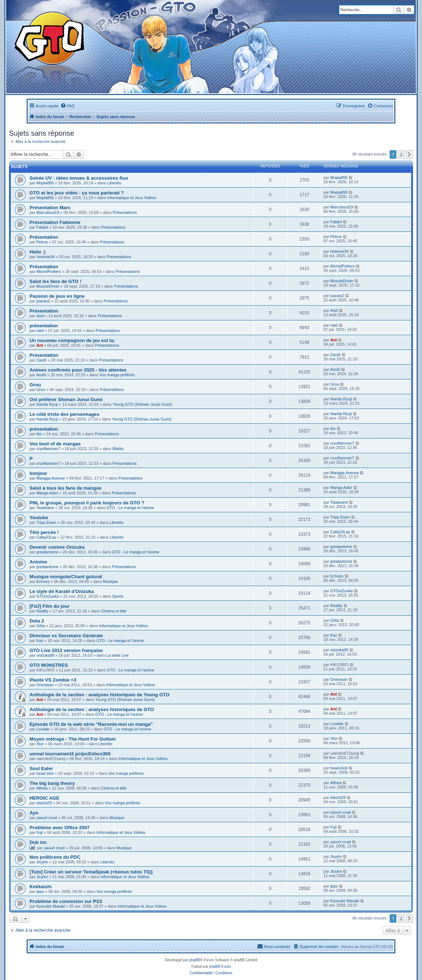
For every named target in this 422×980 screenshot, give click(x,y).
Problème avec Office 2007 (60, 828)
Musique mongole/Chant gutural (66, 577)
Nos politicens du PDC (55, 857)
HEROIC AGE (44, 798)
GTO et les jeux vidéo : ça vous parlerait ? (77, 193)
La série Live (117, 655)
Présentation (44, 237)
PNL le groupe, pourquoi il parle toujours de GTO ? (87, 503)
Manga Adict (47, 493)
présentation (44, 326)
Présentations (125, 212)
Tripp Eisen (46, 522)
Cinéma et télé (114, 611)
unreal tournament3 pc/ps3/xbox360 (70, 754)
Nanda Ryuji (47, 404)
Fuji (40, 832)
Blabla (118, 449)
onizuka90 (45, 655)
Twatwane (45, 508)
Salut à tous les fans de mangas (65, 488)
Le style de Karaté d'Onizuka (62, 591)
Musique (110, 581)
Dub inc (38, 842)
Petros (42, 242)
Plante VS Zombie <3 (53, 680)
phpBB (195, 960)
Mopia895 (45, 183)
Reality (42, 611)
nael (40, 331)
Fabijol (42, 227)
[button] (409, 154)
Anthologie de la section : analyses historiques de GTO (92, 709)
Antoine (38, 562)
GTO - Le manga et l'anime (130, 508)
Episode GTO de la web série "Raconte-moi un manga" (91, 724)
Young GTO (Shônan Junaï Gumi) (142, 404)
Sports (118, 596)
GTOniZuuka (48, 596)
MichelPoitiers (49, 271)
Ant (40, 345)
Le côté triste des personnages (64, 414)
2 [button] (401, 154)
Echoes (43, 581)
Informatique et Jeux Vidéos (132, 198)
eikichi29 (44, 803)
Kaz (40, 640)
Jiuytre (42, 862)
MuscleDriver (48, 286)
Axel (40, 316)
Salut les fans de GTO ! (55, 281)
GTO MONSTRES (49, 665)
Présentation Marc (50, 208)
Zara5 (42, 360)
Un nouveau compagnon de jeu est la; (72, 340)
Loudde (43, 729)
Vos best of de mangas (55, 444)
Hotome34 (46, 257)
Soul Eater (41, 768)
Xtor (40, 744)
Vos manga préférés (117, 375)
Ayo (34, 813)
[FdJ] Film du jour (49, 606)
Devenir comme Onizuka (57, 547)
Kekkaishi (41, 887)
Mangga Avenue (51, 478)
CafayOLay (46, 537)
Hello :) (38, 252)
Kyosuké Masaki (51, 906)
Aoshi (41, 375)
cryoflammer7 (48, 449)
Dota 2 (37, 621)
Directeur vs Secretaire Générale (66, 636)
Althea (42, 788)
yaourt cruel (47, 818)
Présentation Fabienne (55, 222)
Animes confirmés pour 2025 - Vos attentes (78, 370)
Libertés (114, 183)
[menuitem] (68, 106)
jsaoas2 (43, 301)
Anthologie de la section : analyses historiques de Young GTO (99, 695)
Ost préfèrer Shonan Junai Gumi (66, 399)
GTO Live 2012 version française (66, 650)
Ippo (40, 891)
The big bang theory (52, 783)
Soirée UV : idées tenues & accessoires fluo (79, 178)
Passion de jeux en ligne (57, 296)
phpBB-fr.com (220, 966)
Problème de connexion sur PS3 (66, 901)
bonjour (38, 473)
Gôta (41, 626)
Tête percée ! (44, 532)
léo (39, 434)
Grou (35, 385)
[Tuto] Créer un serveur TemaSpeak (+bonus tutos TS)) (91, 872)
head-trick (45, 773)
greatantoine (47, 552)
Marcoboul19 (48, 212)
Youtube (39, 518)
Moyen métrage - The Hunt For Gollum (73, 739)
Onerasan (45, 685)
